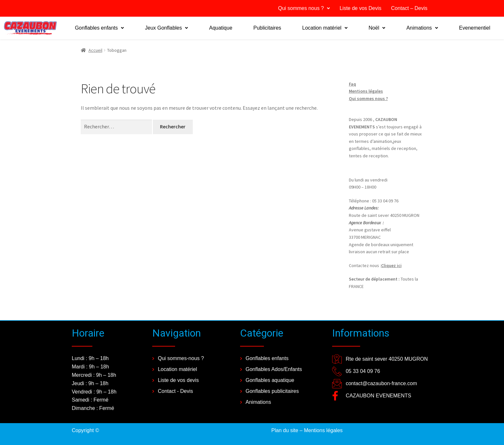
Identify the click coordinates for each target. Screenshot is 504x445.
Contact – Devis (409, 8)
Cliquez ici (391, 265)
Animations (422, 28)
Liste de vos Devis (360, 8)
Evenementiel (475, 28)
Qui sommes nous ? (304, 8)
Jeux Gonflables (167, 28)
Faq (352, 84)
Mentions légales (366, 91)
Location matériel (325, 28)
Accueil (95, 50)
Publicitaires (267, 28)
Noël (377, 28)
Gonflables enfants (99, 28)
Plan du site (285, 430)
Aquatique (221, 28)
